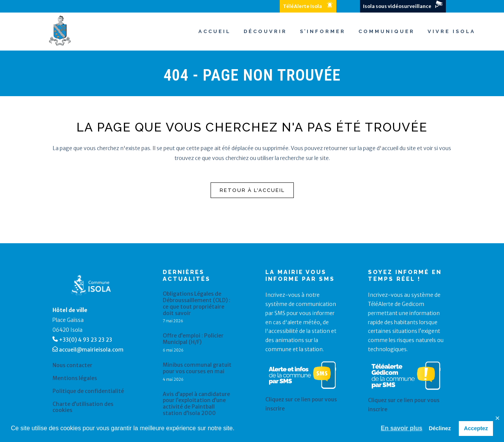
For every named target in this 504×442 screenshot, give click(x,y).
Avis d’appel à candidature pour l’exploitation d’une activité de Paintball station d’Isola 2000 (196, 404)
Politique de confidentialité (88, 391)
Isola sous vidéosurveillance (397, 6)
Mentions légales (75, 378)
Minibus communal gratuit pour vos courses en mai (197, 368)
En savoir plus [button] (402, 428)
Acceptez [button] (476, 428)
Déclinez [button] (440, 428)
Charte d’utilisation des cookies (83, 407)
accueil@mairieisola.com (91, 350)
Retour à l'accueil (252, 190)
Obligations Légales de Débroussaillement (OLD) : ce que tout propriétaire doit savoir (197, 303)
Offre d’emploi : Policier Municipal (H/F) (193, 339)
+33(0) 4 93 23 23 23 (86, 340)
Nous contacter (72, 365)
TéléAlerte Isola (302, 6)
